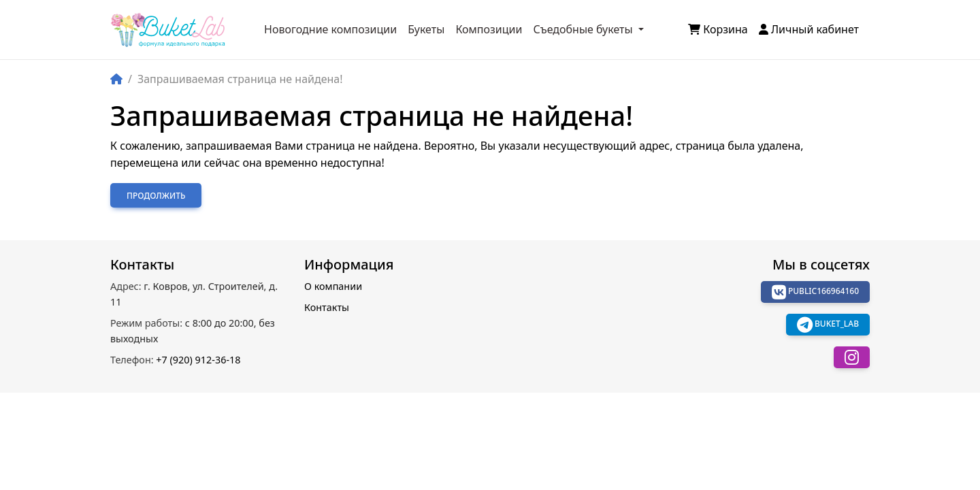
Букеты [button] (426, 29)
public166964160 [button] (815, 292)
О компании (333, 286)
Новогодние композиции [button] (330, 29)
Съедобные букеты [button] (584, 29)
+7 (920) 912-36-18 (175, 360)
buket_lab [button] (828, 325)
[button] (852, 357)
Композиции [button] (489, 29)
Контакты (327, 307)
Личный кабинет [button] (809, 29)
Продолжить (156, 196)
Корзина (718, 29)
